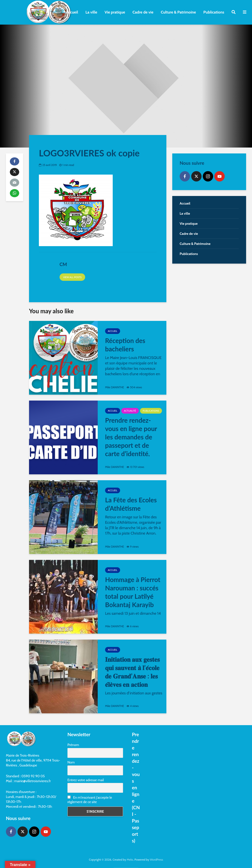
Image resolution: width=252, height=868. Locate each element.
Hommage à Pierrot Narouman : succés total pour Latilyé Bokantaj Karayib (133, 592)
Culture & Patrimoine (178, 12)
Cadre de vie (143, 12)
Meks (130, 860)
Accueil (72, 12)
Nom (71, 762)
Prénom (73, 745)
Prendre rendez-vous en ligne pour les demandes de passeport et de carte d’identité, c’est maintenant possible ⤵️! (131, 445)
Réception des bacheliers (125, 345)
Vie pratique (115, 12)
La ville (91, 12)
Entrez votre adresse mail (86, 780)
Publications (214, 12)
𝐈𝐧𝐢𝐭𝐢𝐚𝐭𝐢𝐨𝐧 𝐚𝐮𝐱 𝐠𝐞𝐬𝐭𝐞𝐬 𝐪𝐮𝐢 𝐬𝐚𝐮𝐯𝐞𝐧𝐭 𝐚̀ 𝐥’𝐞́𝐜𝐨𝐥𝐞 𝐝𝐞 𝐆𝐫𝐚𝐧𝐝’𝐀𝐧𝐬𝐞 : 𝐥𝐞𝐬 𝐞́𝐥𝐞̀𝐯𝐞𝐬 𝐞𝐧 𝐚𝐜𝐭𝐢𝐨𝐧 (132, 672)
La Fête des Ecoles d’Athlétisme (131, 504)
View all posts (72, 277)
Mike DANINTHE (115, 387)
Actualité (130, 411)
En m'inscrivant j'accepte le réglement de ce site (90, 800)
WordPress (157, 860)
